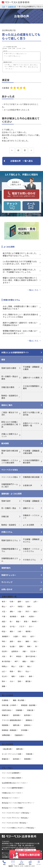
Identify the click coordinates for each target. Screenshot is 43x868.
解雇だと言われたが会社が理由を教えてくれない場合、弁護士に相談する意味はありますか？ (20, 280)
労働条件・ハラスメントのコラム (31, 550)
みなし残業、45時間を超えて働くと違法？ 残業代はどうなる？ (20, 308)
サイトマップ (7, 582)
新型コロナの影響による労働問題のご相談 (10, 424)
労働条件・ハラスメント (31, 516)
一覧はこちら (33, 290)
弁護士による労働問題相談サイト (15, 352)
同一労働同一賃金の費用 (10, 378)
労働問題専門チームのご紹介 (10, 485)
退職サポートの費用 (31, 378)
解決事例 (5, 443)
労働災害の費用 (8, 387)
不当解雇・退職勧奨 (31, 501)
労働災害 (5, 516)
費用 (3, 360)
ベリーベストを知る (10, 470)
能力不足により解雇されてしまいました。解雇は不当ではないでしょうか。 (20, 254)
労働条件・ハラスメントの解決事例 (10, 461)
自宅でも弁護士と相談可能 (31, 414)
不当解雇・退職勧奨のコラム (31, 540)
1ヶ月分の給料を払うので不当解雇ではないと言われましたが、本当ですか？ (20, 263)
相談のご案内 (7, 405)
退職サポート (28, 508)
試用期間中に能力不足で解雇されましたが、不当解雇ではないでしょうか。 (19, 271)
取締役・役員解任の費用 (10, 397)
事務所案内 (6, 568)
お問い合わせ (7, 589)
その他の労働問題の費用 (31, 387)
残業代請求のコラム (10, 540)
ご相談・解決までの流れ (10, 414)
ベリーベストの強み (10, 477)
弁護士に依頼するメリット (10, 435)
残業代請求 (6, 501)
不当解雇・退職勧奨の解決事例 (31, 452)
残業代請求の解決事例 (10, 452)
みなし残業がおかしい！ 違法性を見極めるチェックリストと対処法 (20, 316)
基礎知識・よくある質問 (11, 494)
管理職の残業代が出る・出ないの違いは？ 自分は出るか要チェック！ (20, 332)
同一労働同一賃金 (9, 508)
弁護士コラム (7, 532)
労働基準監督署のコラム (10, 550)
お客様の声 (28, 485)
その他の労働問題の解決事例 (31, 461)
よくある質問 (28, 525)
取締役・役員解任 (9, 525)
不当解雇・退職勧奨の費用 (31, 368)
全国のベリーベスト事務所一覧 (31, 424)
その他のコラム (29, 560)
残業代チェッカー (9, 575)
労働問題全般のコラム (10, 560)
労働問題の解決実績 (31, 477)
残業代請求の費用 (9, 368)
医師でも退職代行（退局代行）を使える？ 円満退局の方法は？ (20, 324)
